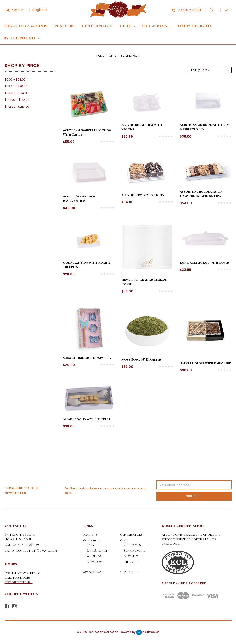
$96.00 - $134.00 (17, 93)
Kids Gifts (132, 562)
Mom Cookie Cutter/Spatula (87, 358)
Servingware (135, 551)
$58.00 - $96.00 (16, 86)
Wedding (94, 556)
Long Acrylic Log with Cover (204, 263)
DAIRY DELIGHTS (195, 26)
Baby (91, 545)
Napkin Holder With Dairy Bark (205, 363)
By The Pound (21, 38)
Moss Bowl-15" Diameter (141, 360)
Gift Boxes (132, 545)
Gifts (128, 26)
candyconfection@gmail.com (31, 551)
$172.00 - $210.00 (17, 107)
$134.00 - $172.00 (17, 100)
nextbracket (151, 632)
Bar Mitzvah (97, 551)
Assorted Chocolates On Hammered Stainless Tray (201, 194)
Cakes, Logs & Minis (25, 26)
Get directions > (19, 582)
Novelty (131, 556)
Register (40, 10)
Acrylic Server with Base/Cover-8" (79, 199)
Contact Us (130, 572)
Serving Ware (130, 56)
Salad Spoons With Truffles (87, 419)
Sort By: (196, 70)
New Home (95, 562)
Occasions (157, 26)
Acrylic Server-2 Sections (143, 195)
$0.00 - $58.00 (15, 79)
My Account (94, 572)
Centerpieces (97, 26)
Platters (65, 26)
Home (100, 56)
